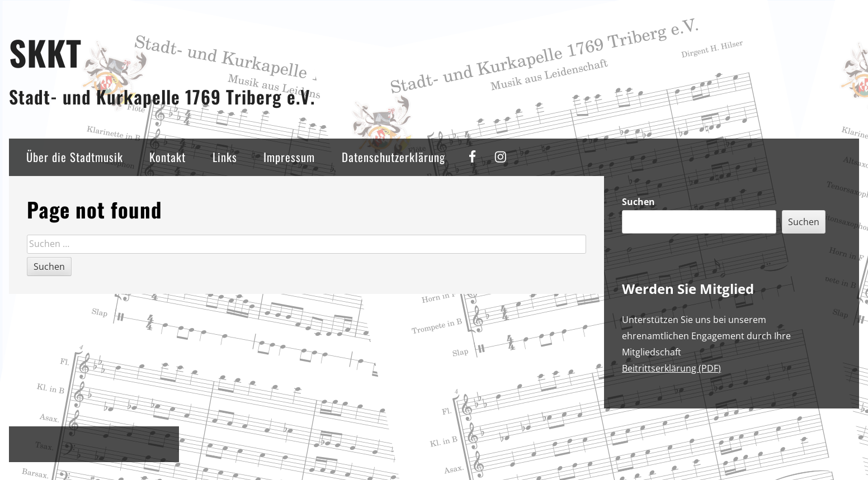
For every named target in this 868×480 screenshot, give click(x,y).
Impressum (289, 157)
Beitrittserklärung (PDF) (671, 368)
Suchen (638, 202)
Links (225, 157)
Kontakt (168, 157)
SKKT (45, 52)
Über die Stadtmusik (75, 157)
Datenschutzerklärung (393, 157)
